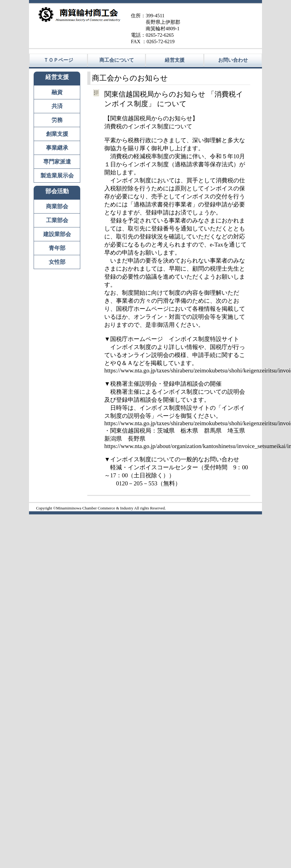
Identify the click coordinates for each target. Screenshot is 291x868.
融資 (57, 92)
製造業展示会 (57, 176)
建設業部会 (57, 234)
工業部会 (57, 220)
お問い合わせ (233, 60)
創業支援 (57, 134)
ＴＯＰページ (58, 60)
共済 (57, 106)
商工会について (117, 60)
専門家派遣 (57, 162)
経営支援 (175, 60)
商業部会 (57, 206)
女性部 (57, 262)
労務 (57, 120)
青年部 (57, 248)
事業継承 (57, 148)
